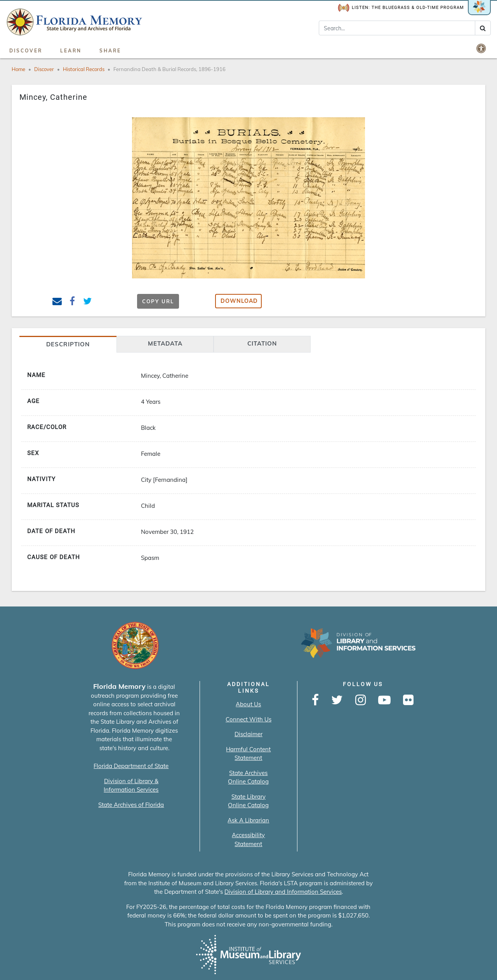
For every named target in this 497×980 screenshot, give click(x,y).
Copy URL (158, 301)
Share (110, 51)
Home (18, 69)
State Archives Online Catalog (248, 777)
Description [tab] (68, 344)
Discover (26, 51)
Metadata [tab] (165, 343)
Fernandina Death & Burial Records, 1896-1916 (169, 69)
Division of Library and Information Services (283, 892)
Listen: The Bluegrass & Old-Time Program (401, 8)
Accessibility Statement (248, 839)
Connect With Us (248, 719)
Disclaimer (248, 734)
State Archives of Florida (131, 805)
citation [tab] (262, 343)
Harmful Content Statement (248, 754)
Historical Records (84, 69)
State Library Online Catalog (248, 801)
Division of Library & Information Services (131, 785)
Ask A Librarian (248, 820)
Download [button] (239, 301)
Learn (71, 51)
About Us (248, 704)
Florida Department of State (131, 766)
